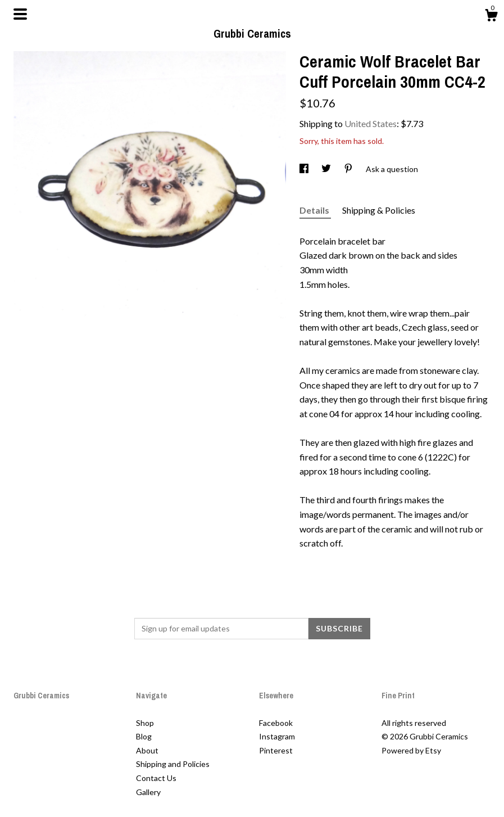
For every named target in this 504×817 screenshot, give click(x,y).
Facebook (276, 723)
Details (315, 210)
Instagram (277, 736)
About (147, 750)
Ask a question (392, 169)
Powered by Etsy (411, 750)
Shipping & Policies (379, 210)
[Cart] (491, 17)
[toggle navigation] (20, 14)
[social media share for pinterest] (349, 169)
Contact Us (156, 778)
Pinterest (276, 750)
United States (371, 123)
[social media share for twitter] (327, 169)
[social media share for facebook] (305, 169)
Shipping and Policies (173, 764)
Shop (145, 723)
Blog (144, 736)
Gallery (148, 792)
